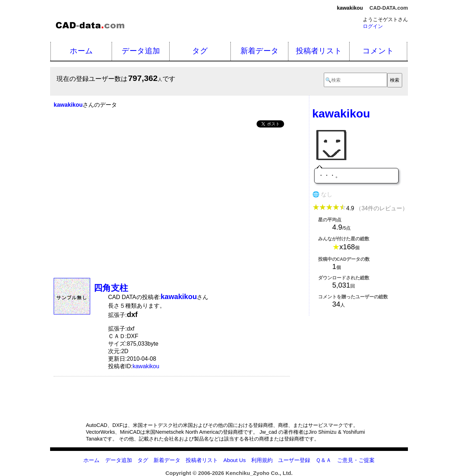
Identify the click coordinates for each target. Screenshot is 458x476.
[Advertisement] (172, 188)
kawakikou (146, 366)
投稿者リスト (319, 51)
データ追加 (141, 51)
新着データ (260, 51)
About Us (234, 460)
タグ (200, 51)
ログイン (373, 26)
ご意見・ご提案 (356, 460)
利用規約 (262, 460)
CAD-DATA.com (389, 8)
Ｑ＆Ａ (323, 460)
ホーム (81, 51)
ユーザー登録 (294, 460)
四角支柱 (111, 288)
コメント (378, 51)
